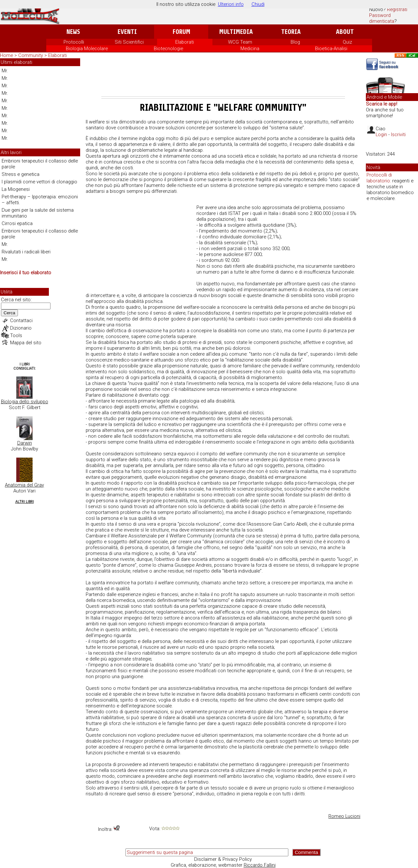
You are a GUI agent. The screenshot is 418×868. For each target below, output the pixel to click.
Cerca (9, 313)
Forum (181, 32)
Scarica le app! (382, 104)
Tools (16, 335)
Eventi (127, 32)
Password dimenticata (382, 18)
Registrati (397, 9)
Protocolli (74, 42)
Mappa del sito (26, 343)
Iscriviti (398, 135)
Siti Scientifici (129, 42)
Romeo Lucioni (344, 816)
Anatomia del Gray (24, 485)
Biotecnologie (168, 49)
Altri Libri (25, 502)
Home (7, 55)
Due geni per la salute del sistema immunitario (38, 213)
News (73, 32)
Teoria (291, 32)
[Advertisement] (223, 78)
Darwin (25, 443)
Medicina (250, 49)
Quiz (347, 42)
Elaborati (185, 42)
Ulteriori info (231, 4)
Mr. (5, 71)
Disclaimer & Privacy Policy (223, 859)
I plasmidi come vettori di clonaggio (39, 182)
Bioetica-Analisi (331, 49)
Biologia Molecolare (87, 49)
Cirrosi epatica (17, 223)
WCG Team (240, 42)
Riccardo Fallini (260, 865)
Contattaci (21, 320)
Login (381, 135)
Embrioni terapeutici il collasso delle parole (40, 164)
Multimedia (236, 32)
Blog (295, 42)
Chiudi (258, 4)
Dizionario (21, 328)
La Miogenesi (16, 189)
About (345, 32)
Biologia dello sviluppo (25, 402)
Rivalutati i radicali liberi (26, 252)
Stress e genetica (21, 174)
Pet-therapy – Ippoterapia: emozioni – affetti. (40, 200)
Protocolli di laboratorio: (379, 178)
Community (31, 55)
